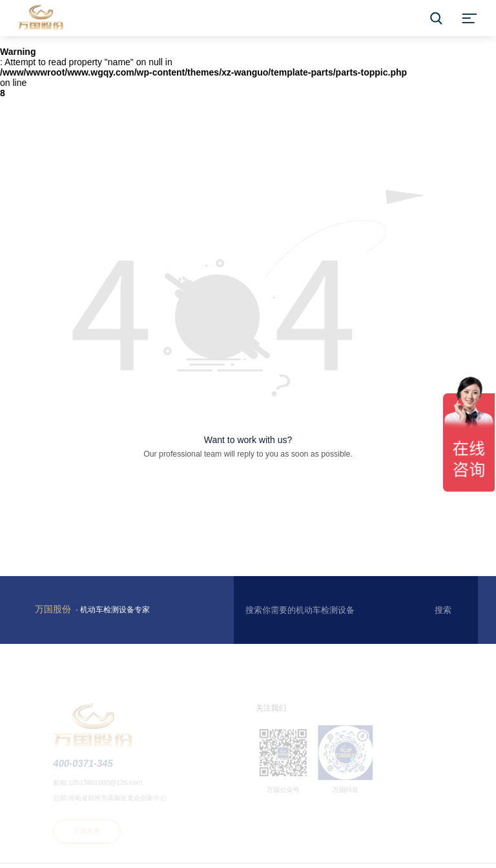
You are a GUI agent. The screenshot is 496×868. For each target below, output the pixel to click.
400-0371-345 (88, 767)
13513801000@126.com (109, 785)
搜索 (443, 610)
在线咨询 (91, 832)
